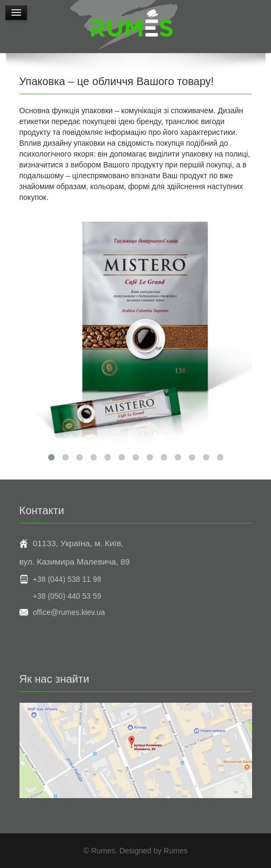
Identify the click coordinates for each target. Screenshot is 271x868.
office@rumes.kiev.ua (69, 612)
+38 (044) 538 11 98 (67, 579)
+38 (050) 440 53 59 (67, 596)
